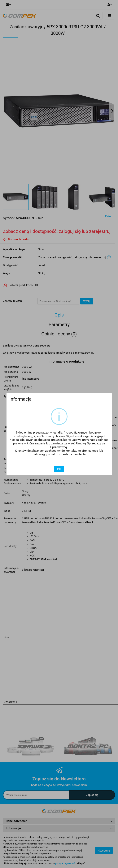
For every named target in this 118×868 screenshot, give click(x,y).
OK (59, 469)
